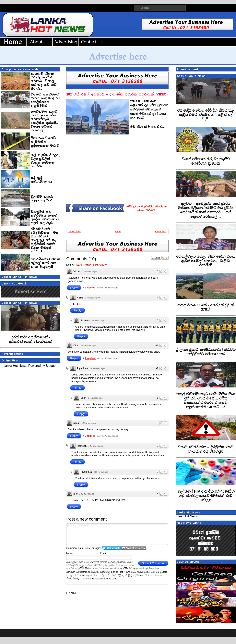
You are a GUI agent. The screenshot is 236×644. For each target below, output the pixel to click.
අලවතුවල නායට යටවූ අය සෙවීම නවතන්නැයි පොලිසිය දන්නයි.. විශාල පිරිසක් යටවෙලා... (44, 121)
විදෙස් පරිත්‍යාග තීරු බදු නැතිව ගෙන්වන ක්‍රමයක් (206, 161)
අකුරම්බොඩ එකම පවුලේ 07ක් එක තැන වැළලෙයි (45, 263)
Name (70, 553)
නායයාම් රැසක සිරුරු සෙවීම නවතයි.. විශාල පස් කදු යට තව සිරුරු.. (43, 81)
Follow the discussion (165, 258)
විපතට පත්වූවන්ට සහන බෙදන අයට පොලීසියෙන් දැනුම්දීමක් (45, 100)
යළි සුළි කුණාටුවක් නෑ (41, 180)
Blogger (51, 366)
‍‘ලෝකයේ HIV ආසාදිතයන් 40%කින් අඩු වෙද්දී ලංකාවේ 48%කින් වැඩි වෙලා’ (206, 496)
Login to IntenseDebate (111, 548)
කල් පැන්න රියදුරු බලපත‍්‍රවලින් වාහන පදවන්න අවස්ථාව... (45, 161)
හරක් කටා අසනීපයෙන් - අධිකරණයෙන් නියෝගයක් (30, 339)
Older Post (161, 232)
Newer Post (75, 232)
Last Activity (100, 265)
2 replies (90, 288)
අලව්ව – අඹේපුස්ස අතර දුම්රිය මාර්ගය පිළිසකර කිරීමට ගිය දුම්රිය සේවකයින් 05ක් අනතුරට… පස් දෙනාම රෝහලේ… (206, 210)
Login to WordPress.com (134, 548)
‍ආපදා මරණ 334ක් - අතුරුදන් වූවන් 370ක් (206, 307)
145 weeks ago (89, 271)
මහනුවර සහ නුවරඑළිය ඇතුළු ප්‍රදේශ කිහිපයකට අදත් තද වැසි (45, 217)
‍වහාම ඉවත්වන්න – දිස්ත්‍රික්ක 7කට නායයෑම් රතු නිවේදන (206, 449)
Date (79, 265)
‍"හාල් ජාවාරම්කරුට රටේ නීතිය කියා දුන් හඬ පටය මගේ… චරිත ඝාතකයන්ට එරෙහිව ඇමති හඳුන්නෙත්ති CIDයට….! (206, 400)
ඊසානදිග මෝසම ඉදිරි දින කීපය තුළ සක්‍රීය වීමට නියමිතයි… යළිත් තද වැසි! (206, 115)
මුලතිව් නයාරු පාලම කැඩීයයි (42, 198)
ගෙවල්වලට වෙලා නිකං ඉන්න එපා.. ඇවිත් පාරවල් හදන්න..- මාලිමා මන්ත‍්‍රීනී (206, 261)
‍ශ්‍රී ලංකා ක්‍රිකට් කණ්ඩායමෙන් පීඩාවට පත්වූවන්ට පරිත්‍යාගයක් (206, 352)
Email (103, 553)
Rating (88, 265)
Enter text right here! (117, 534)
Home (118, 232)
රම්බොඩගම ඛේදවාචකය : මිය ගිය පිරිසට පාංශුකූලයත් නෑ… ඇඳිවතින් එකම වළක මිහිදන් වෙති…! (45, 240)
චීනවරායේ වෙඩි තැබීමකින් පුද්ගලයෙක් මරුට (45, 142)
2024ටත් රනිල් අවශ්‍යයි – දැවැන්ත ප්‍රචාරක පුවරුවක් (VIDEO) (117, 94)
